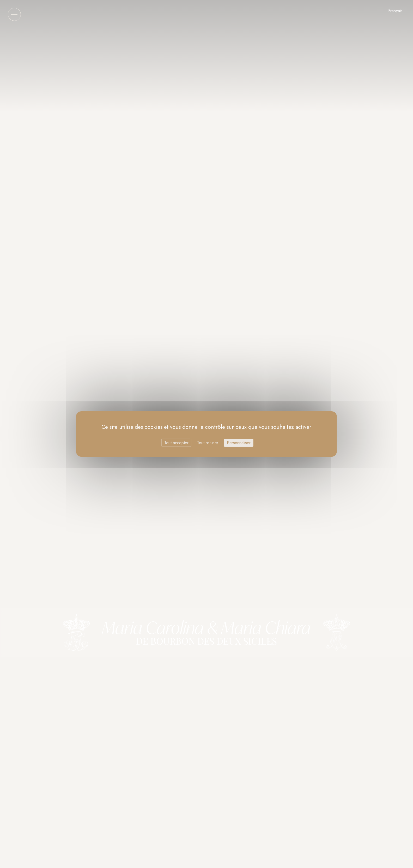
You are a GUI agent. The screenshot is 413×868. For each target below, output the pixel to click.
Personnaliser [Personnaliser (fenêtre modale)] (239, 443)
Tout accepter (176, 443)
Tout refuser (208, 443)
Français (395, 11)
